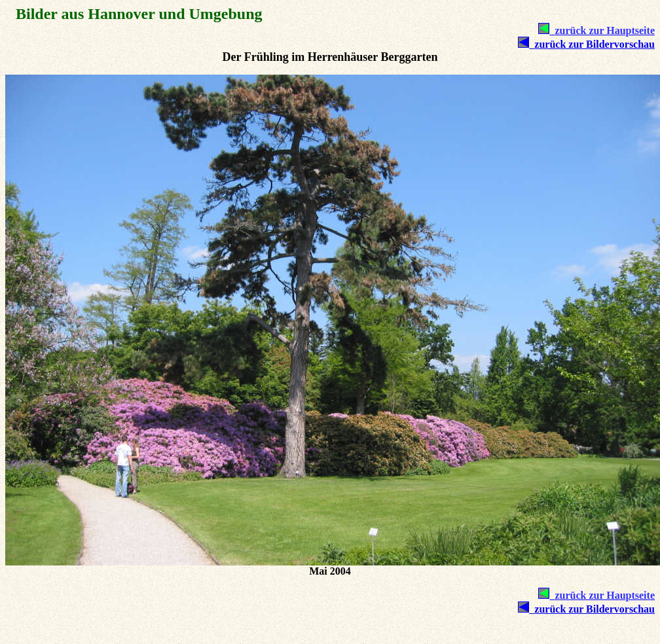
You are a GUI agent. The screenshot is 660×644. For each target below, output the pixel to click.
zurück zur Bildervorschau (592, 44)
